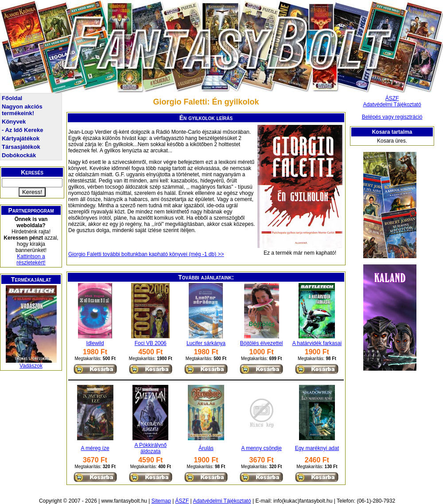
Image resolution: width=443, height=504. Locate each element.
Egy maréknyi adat (317, 448)
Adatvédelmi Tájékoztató (392, 105)
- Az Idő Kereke (22, 130)
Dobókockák (19, 155)
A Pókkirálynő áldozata (150, 448)
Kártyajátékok (21, 138)
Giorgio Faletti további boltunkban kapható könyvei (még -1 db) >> (146, 254)
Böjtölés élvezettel (262, 343)
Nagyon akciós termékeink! (22, 110)
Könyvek (14, 122)
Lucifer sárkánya (206, 343)
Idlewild (95, 343)
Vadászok (31, 366)
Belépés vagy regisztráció (392, 117)
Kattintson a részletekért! (31, 260)
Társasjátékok (21, 147)
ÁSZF (392, 98)
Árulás (206, 448)
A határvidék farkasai (317, 343)
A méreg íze (95, 448)
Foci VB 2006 (151, 343)
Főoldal (12, 98)
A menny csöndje (261, 448)
